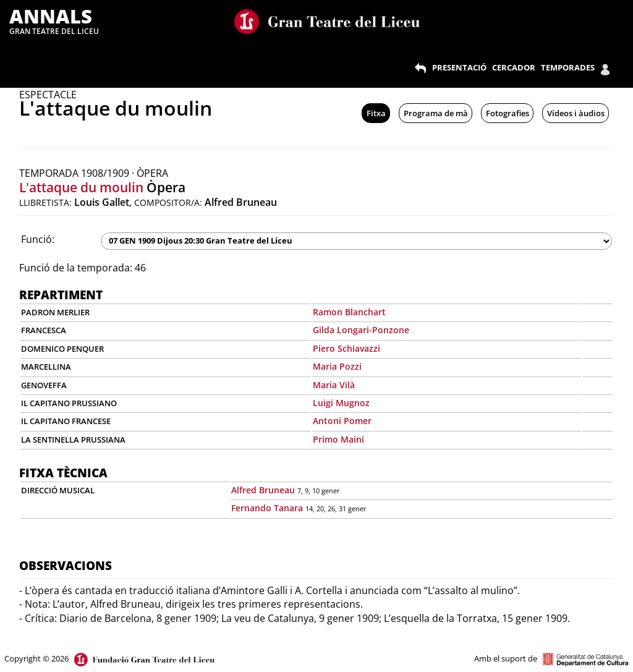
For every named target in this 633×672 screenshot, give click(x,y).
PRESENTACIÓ (459, 67)
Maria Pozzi (337, 366)
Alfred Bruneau (263, 490)
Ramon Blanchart (349, 312)
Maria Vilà (334, 385)
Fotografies (508, 113)
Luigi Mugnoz (341, 403)
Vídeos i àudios (576, 113)
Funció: (38, 239)
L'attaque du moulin (81, 187)
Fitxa (376, 113)
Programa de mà (436, 113)
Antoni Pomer (342, 421)
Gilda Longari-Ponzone (361, 330)
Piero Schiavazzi (346, 348)
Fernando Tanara (267, 508)
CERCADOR (514, 67)
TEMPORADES (568, 67)
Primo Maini (338, 439)
